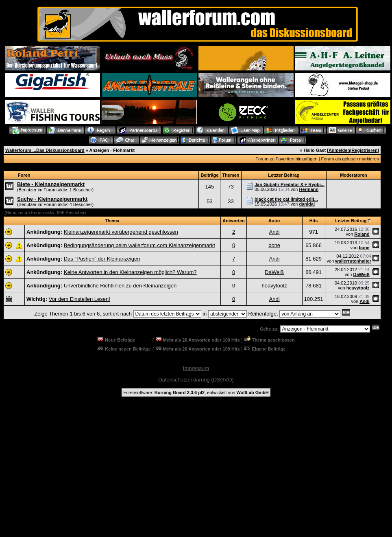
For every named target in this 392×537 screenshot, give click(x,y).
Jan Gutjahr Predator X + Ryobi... (290, 184)
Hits (314, 221)
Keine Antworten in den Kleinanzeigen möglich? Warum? (130, 272)
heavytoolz (274, 286)
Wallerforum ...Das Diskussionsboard (45, 150)
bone (274, 245)
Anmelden (339, 150)
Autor (274, 221)
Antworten (233, 221)
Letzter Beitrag (351, 221)
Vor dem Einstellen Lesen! (79, 299)
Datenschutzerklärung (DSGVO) (196, 380)
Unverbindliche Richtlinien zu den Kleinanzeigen (120, 286)
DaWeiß (274, 272)
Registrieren (364, 150)
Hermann (309, 189)
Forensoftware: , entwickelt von (196, 392)
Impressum (196, 368)
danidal (307, 204)
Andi (274, 232)
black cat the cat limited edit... (286, 199)
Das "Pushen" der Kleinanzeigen (102, 259)
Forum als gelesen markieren (350, 159)
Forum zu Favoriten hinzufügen (286, 159)
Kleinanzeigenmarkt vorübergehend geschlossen (121, 232)
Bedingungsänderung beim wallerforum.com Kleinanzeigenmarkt (139, 245)
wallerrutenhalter (353, 261)
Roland (362, 234)
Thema (112, 221)
